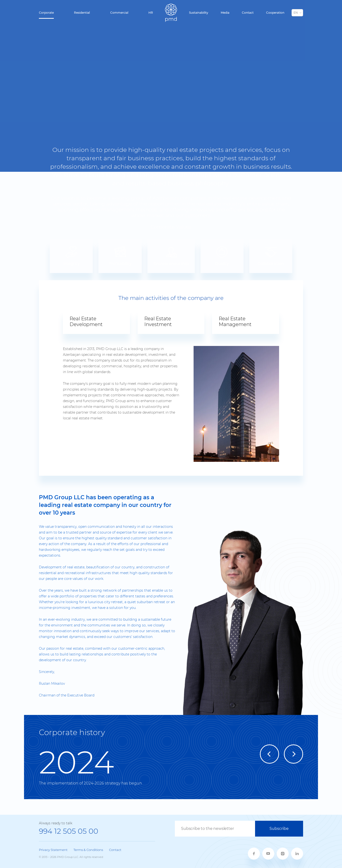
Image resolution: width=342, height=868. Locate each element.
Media (225, 13)
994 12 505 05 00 (69, 831)
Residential (82, 13)
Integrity (71, 256)
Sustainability (199, 13)
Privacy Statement (53, 850)
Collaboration (271, 256)
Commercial (119, 13)
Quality (222, 256)
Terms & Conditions (88, 850)
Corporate (46, 13)
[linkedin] (297, 854)
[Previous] (269, 754)
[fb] (254, 854)
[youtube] (268, 854)
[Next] (293, 754)
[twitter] (283, 854)
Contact (248, 13)
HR (151, 13)
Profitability (120, 256)
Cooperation (275, 13)
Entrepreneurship (171, 256)
